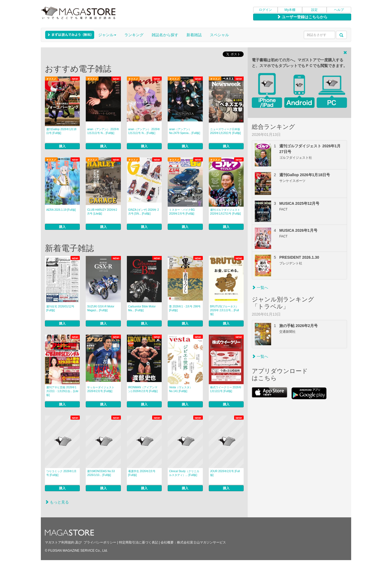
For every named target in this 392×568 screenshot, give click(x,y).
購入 (62, 146)
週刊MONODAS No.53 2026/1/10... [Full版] (101, 473)
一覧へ (260, 288)
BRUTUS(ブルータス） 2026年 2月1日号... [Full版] (225, 310)
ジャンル (107, 35)
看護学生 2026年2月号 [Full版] (142, 473)
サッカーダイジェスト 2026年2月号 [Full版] (101, 389)
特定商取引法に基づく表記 (139, 542)
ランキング (134, 35)
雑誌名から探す (165, 35)
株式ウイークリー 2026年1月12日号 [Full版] (226, 389)
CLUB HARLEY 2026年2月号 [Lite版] (102, 212)
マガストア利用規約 (60, 542)
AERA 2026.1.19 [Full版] (61, 210)
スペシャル (219, 35)
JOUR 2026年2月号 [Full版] (225, 473)
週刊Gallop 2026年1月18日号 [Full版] (61, 131)
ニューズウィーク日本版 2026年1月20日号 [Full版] (226, 131)
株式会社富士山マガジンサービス (201, 542)
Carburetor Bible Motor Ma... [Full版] (142, 308)
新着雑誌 (194, 35)
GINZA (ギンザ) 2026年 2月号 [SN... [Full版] (144, 212)
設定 (314, 10)
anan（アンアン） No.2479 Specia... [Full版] (185, 131)
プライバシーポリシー (100, 542)
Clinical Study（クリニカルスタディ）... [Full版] (184, 473)
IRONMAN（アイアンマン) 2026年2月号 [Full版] (143, 389)
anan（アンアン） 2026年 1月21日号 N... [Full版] (103, 131)
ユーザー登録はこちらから (302, 17)
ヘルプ (339, 10)
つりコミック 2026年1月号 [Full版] (61, 473)
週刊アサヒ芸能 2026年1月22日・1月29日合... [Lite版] (62, 391)
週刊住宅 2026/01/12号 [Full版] (60, 308)
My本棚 (290, 10)
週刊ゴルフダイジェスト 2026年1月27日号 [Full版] (226, 212)
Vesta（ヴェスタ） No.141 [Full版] (181, 389)
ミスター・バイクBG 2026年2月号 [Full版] (182, 212)
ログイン (265, 10)
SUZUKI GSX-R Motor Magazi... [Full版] (101, 308)
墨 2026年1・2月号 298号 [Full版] (185, 308)
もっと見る (57, 502)
